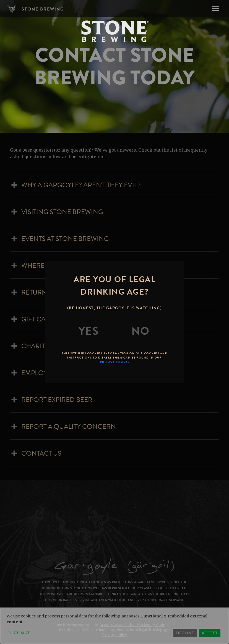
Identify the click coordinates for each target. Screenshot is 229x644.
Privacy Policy (115, 635)
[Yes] (89, 331)
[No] (140, 331)
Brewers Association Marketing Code (132, 625)
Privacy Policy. (115, 362)
